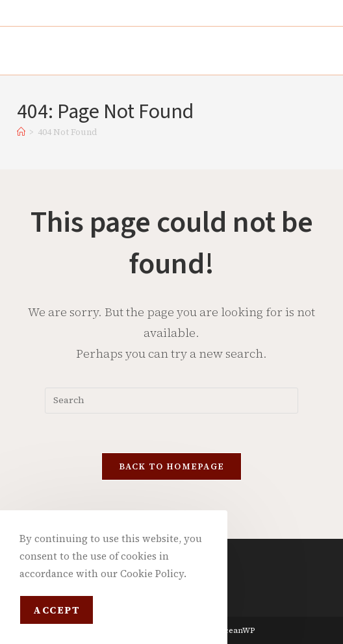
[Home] (21, 132)
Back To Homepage (172, 466)
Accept (57, 610)
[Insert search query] (171, 401)
